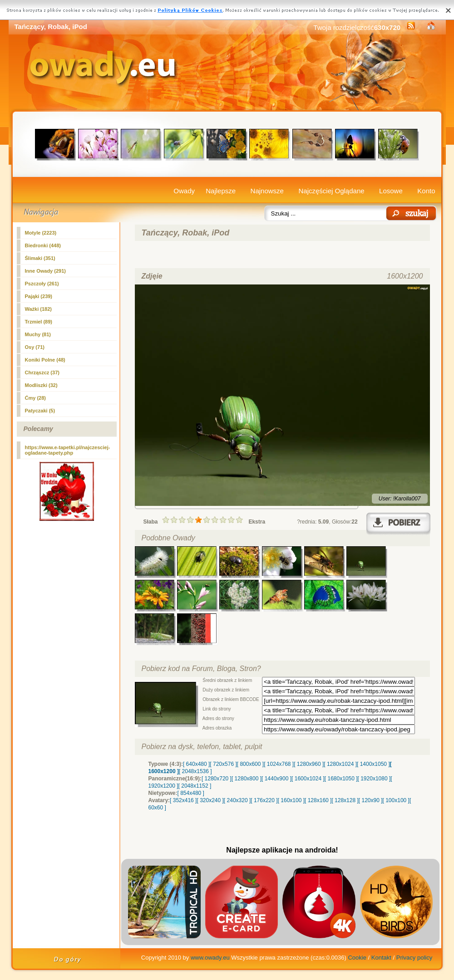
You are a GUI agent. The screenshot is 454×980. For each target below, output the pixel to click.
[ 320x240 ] (210, 800)
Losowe (391, 191)
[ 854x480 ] (191, 793)
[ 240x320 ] (237, 800)
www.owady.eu (210, 958)
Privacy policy (414, 958)
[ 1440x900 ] (276, 779)
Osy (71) (35, 347)
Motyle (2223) (41, 233)
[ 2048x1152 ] (195, 786)
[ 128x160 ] (318, 800)
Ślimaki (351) (40, 258)
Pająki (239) (39, 296)
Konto (426, 191)
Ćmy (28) (35, 398)
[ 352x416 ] (183, 800)
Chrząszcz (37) (42, 372)
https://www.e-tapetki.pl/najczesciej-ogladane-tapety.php (68, 450)
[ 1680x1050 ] (341, 779)
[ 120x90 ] (371, 800)
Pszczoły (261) (42, 284)
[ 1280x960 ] (309, 764)
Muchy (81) (38, 334)
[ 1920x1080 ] (374, 779)
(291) (46, 271)
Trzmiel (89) (39, 322)
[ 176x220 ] (264, 800)
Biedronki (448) (43, 245)
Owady (184, 191)
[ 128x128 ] (345, 800)
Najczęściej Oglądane (331, 191)
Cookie (357, 958)
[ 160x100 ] (291, 800)
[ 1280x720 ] (217, 779)
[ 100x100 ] (396, 800)
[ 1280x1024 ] (340, 764)
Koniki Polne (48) (45, 360)
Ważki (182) (39, 309)
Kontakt (381, 958)
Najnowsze (267, 191)
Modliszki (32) (41, 385)
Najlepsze (221, 191)
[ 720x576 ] (223, 764)
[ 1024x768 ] (279, 764)
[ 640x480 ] (196, 764)
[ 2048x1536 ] (195, 771)
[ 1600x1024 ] (308, 779)
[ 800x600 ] (250, 764)
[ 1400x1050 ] (373, 764)
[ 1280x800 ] (247, 779)
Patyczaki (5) (40, 411)
